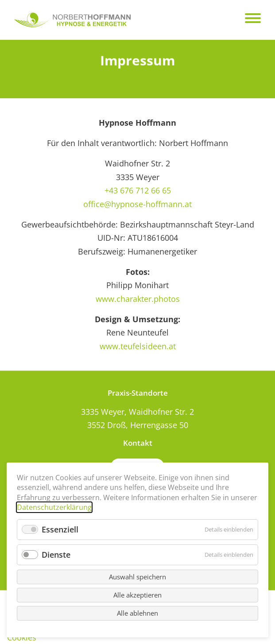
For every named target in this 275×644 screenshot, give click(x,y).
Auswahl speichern (137, 577)
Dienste (56, 555)
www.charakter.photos (138, 299)
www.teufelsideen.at (138, 346)
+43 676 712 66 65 (138, 190)
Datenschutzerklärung (54, 507)
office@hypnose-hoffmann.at (137, 204)
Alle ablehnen (137, 613)
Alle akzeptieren (137, 595)
